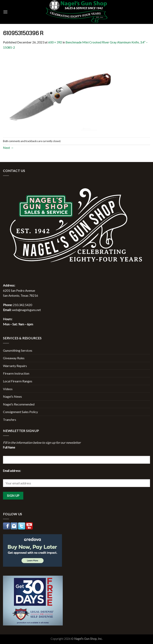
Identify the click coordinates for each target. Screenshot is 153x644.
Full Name (9, 447)
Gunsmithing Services (18, 350)
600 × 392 (55, 42)
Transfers (10, 420)
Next (8, 148)
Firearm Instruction (16, 373)
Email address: (12, 471)
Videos (8, 389)
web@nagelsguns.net (26, 310)
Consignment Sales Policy (20, 412)
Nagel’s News (12, 396)
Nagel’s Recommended (19, 404)
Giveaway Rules (14, 358)
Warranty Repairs (15, 366)
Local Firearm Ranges (18, 381)
